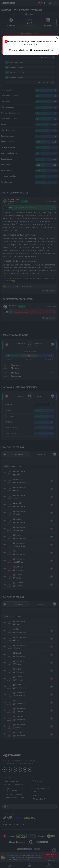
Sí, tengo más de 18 (18, 50)
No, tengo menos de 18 (41, 50)
